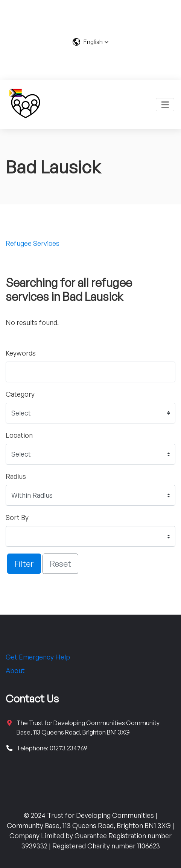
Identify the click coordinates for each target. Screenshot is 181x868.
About (15, 670)
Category (20, 394)
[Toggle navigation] (165, 105)
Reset (60, 563)
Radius (16, 476)
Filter (24, 563)
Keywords (21, 353)
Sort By (17, 517)
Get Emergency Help (38, 657)
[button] (90, 42)
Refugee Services (33, 243)
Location (19, 435)
